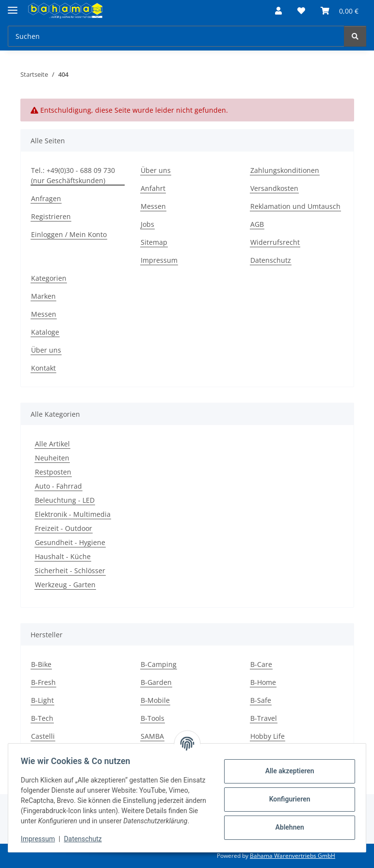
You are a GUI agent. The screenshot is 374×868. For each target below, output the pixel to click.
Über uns (156, 170)
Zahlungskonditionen (285, 170)
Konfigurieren (286, 794)
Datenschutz (86, 839)
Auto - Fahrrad (58, 486)
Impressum (41, 839)
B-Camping (159, 664)
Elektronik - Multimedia (73, 514)
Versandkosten (274, 188)
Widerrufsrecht (275, 242)
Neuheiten (52, 458)
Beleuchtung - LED (65, 500)
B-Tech (42, 718)
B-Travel (264, 718)
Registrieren (51, 216)
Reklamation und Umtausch (295, 206)
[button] (278, 11)
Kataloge (45, 332)
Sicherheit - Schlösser (70, 570)
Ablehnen (286, 822)
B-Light (42, 700)
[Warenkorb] (340, 11)
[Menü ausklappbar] (13, 6)
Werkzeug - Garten (65, 585)
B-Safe (261, 700)
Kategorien (49, 278)
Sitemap (154, 242)
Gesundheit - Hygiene (70, 542)
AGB (257, 224)
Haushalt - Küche (63, 556)
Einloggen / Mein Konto (69, 234)
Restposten (53, 472)
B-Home (263, 682)
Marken (43, 296)
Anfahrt (153, 188)
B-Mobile (155, 700)
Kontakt (43, 368)
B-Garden (156, 682)
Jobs (147, 224)
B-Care (261, 664)
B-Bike (41, 664)
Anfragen (46, 198)
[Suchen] (176, 36)
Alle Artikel (52, 444)
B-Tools (153, 718)
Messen (153, 206)
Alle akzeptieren (286, 766)
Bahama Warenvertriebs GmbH (293, 856)
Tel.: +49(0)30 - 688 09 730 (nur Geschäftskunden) (73, 175)
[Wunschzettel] (301, 11)
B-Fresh (43, 682)
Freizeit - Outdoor (64, 528)
